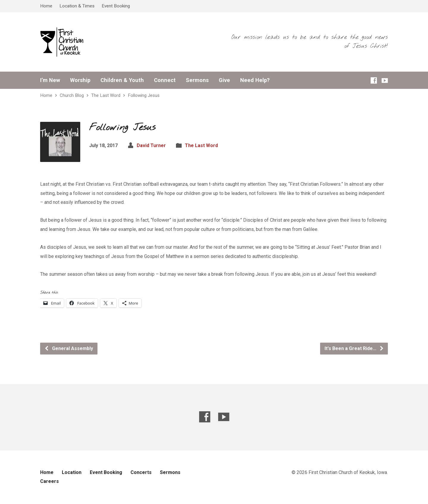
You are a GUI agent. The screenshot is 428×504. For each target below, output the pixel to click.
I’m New (50, 80)
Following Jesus (144, 95)
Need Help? (255, 80)
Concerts (141, 472)
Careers (49, 481)
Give (224, 80)
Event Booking (116, 6)
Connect (165, 80)
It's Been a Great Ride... (354, 348)
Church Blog (72, 95)
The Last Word (106, 95)
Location (72, 472)
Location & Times (77, 6)
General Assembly (69, 348)
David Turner (151, 145)
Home (46, 6)
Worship (80, 80)
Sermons (197, 80)
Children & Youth (122, 80)
